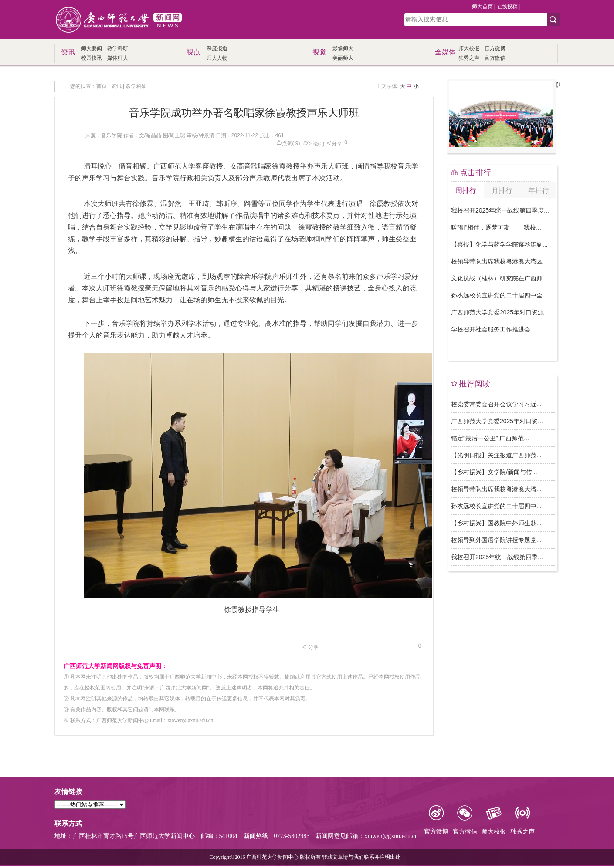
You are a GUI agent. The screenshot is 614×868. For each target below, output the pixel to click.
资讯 (116, 86)
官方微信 (495, 58)
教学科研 (118, 48)
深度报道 (217, 48)
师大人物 (217, 58)
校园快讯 (92, 58)
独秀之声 (469, 58)
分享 (334, 144)
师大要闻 (92, 48)
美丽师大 (343, 58)
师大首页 (482, 7)
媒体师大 (118, 58)
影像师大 (343, 48)
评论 (310, 144)
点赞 (284, 143)
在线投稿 (507, 7)
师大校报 (469, 48)
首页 (102, 86)
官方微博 (495, 48)
